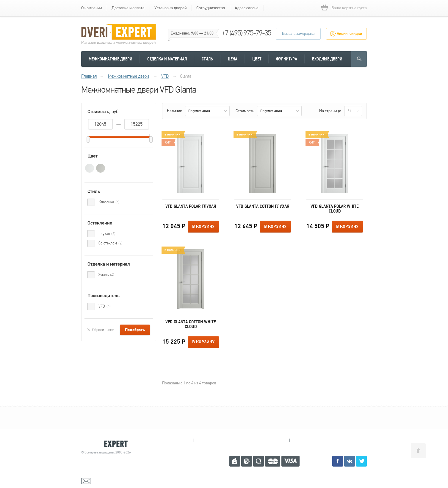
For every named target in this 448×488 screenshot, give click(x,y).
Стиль (207, 59)
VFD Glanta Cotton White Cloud (191, 324)
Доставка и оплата (128, 8)
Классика (109, 202)
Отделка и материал (167, 59)
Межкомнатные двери (111, 59)
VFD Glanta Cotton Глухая (263, 206)
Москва (361, 440)
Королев (217, 440)
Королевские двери (107, 444)
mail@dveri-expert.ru (111, 481)
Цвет (257, 59)
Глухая (107, 234)
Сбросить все (103, 330)
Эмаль (106, 275)
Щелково (314, 440)
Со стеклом (111, 243)
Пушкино (265, 440)
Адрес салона (247, 8)
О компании (91, 8)
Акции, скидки (349, 34)
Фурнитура (287, 59)
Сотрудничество (211, 8)
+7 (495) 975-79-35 (246, 33)
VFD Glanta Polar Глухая (191, 206)
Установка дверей (170, 8)
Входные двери (327, 59)
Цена (233, 59)
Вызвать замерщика (298, 34)
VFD (105, 306)
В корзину (203, 227)
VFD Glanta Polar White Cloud (335, 209)
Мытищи (170, 440)
